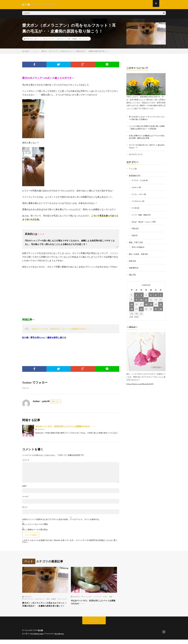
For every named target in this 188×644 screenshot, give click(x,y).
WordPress (61, 638)
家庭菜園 (133, 176)
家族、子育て (134, 241)
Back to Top (94, 626)
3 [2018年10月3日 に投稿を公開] (141, 294)
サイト (25, 507)
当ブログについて (136, 155)
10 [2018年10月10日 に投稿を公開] (141, 298)
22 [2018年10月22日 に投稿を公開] (132, 308)
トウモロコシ (137, 201)
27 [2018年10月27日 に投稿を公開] (156, 308)
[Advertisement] (71, 293)
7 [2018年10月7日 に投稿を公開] (161, 294)
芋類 (133, 228)
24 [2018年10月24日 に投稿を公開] (141, 308)
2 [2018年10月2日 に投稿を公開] (136, 294)
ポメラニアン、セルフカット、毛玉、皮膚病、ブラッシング (67, 39)
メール (26, 497)
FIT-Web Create (38, 638)
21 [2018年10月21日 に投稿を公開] (161, 303)
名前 (25, 486)
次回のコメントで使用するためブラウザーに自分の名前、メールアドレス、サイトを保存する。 (61, 520)
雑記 (131, 273)
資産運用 (133, 267)
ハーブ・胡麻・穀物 (140, 214)
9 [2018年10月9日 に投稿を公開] (136, 298)
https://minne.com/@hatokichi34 (140, 383)
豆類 (133, 235)
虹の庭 (41, 635)
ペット (39, 39)
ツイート (26, 388)
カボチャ (135, 187)
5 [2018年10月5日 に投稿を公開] (151, 294)
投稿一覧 (55, 402)
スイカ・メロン (138, 194)
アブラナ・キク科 (139, 180)
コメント (26, 460)
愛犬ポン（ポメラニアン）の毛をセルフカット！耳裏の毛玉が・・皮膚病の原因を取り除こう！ (45, 607)
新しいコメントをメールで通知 (35, 524)
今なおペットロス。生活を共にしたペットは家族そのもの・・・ (62, 329)
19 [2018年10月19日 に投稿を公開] (151, 303)
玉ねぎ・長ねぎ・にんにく (143, 221)
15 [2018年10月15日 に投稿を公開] (132, 303)
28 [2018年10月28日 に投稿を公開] (161, 308)
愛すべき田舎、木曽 (137, 253)
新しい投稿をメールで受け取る (35, 530)
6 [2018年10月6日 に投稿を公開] (156, 294)
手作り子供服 (137, 246)
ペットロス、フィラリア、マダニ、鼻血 (98, 597)
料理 (131, 260)
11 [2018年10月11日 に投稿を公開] (146, 298)
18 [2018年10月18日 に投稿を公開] (146, 303)
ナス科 (134, 208)
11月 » (137, 316)
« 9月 (131, 316)
